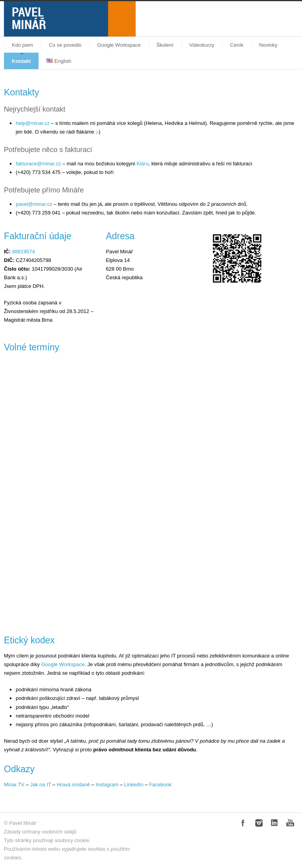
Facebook (160, 785)
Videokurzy (202, 45)
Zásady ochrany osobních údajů (40, 832)
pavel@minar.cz (34, 204)
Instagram (107, 785)
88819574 (24, 252)
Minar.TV (14, 785)
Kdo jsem (22, 45)
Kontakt (21, 61)
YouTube (290, 823)
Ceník (237, 45)
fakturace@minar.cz (38, 164)
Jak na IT (40, 785)
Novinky (268, 45)
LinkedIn (134, 785)
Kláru (142, 164)
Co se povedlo (65, 45)
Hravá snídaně (73, 785)
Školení (165, 45)
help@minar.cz (33, 123)
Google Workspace (119, 45)
